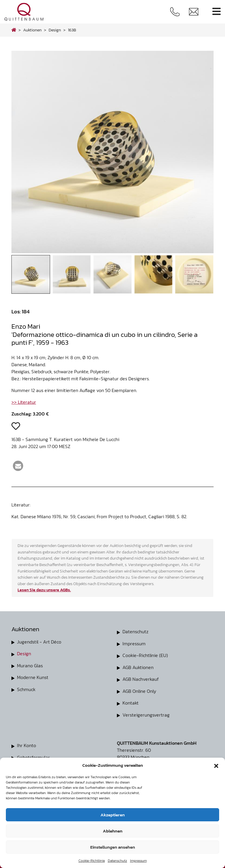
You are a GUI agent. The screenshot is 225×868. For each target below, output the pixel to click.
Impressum (138, 861)
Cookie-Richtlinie (92, 861)
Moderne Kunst (33, 677)
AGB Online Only (139, 690)
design (55, 30)
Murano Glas (30, 665)
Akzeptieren (113, 815)
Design (24, 653)
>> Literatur (24, 402)
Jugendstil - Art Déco (39, 642)
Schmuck (26, 689)
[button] (216, 765)
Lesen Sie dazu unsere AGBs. (44, 590)
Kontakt (131, 702)
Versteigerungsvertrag (146, 714)
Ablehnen (113, 831)
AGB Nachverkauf (141, 678)
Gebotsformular (33, 756)
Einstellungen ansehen (113, 847)
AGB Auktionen (138, 667)
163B (72, 30)
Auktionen (32, 30)
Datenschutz (117, 861)
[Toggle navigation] (217, 12)
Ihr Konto (27, 744)
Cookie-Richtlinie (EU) (145, 655)
